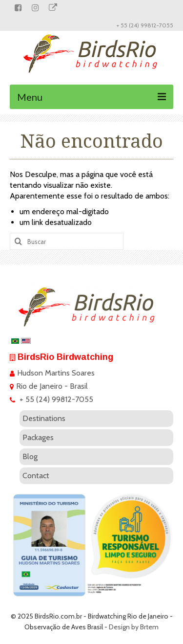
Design (119, 627)
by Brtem (145, 627)
